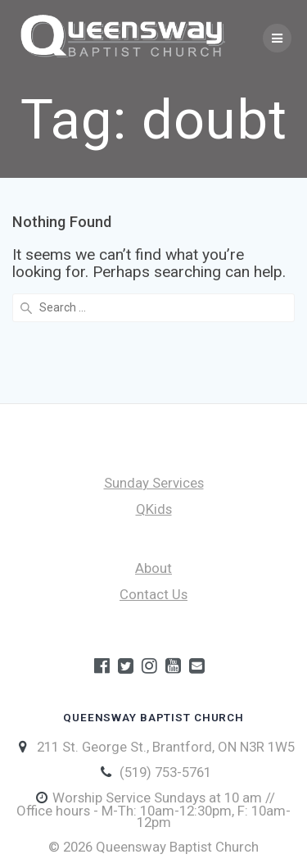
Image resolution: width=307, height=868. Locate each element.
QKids (154, 509)
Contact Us (153, 594)
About (153, 568)
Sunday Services (154, 483)
